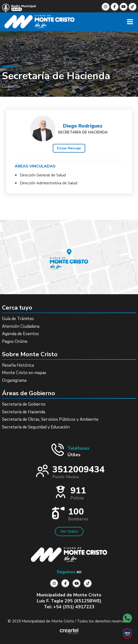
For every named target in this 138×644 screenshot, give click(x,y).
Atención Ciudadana (21, 326)
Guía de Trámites (18, 319)
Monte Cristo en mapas (24, 373)
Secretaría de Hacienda (24, 412)
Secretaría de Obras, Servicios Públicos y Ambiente (50, 419)
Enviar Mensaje (69, 148)
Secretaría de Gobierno (24, 404)
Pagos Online (15, 341)
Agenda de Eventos (20, 334)
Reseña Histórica (18, 365)
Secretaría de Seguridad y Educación (36, 427)
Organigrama (14, 380)
